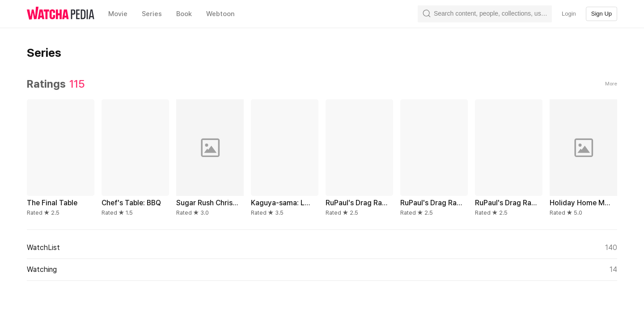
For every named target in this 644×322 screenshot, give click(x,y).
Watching (322, 270)
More (611, 84)
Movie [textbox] (118, 14)
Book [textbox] (184, 14)
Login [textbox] (569, 14)
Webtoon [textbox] (220, 14)
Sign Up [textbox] (602, 14)
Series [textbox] (152, 14)
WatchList (322, 248)
